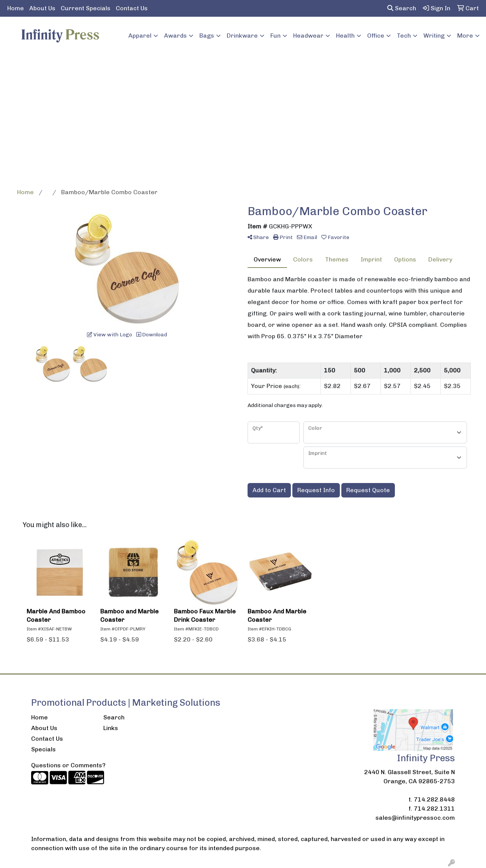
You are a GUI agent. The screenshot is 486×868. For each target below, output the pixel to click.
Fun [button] (275, 36)
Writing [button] (434, 36)
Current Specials (86, 8)
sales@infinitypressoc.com (415, 818)
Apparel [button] (140, 36)
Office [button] (376, 36)
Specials (43, 749)
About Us (42, 8)
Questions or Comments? (68, 765)
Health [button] (345, 36)
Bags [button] (207, 36)
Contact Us (132, 8)
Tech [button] (404, 36)
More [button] (465, 36)
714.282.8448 (434, 799)
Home (16, 8)
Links (111, 728)
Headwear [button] (308, 36)
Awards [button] (175, 36)
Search (402, 8)
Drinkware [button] (242, 36)
